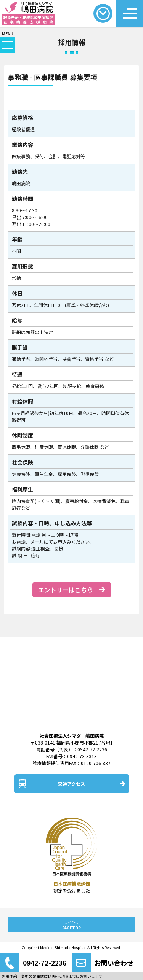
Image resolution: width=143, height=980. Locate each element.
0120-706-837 (96, 763)
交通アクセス (71, 784)
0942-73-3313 (82, 756)
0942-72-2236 (92, 749)
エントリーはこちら (66, 590)
